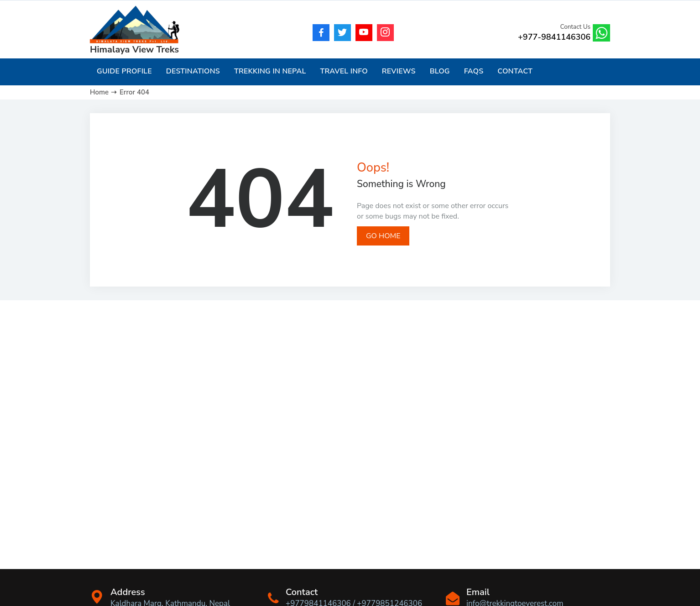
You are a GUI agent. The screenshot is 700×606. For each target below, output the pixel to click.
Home (99, 92)
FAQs (474, 71)
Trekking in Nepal (270, 71)
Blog (440, 71)
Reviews (399, 71)
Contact (515, 71)
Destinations (193, 71)
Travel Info (344, 71)
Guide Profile (124, 71)
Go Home (383, 236)
